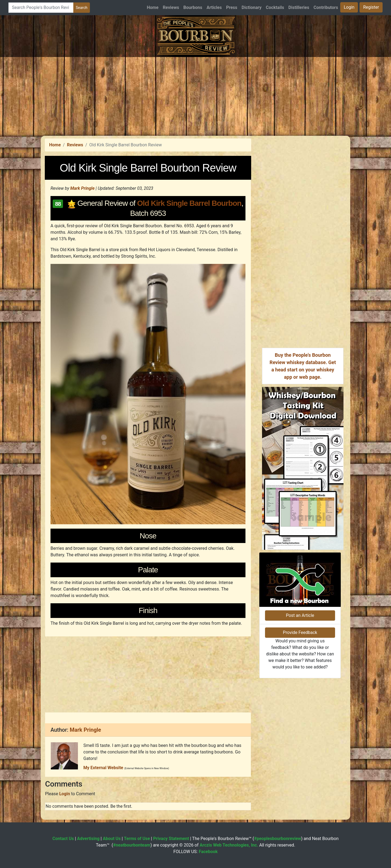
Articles (214, 7)
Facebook (208, 852)
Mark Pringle (83, 188)
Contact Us (63, 839)
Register (371, 7)
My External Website (103, 768)
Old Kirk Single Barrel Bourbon (189, 203)
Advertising (88, 839)
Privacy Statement (171, 839)
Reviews (171, 7)
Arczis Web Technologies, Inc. (229, 845)
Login (349, 7)
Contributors (326, 7)
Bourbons (193, 7)
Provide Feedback (300, 632)
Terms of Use (137, 839)
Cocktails (275, 7)
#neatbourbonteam (132, 845)
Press (232, 7)
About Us (112, 839)
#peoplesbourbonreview (278, 839)
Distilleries (299, 7)
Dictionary (252, 7)
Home (153, 7)
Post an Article (300, 615)
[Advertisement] (195, 95)
